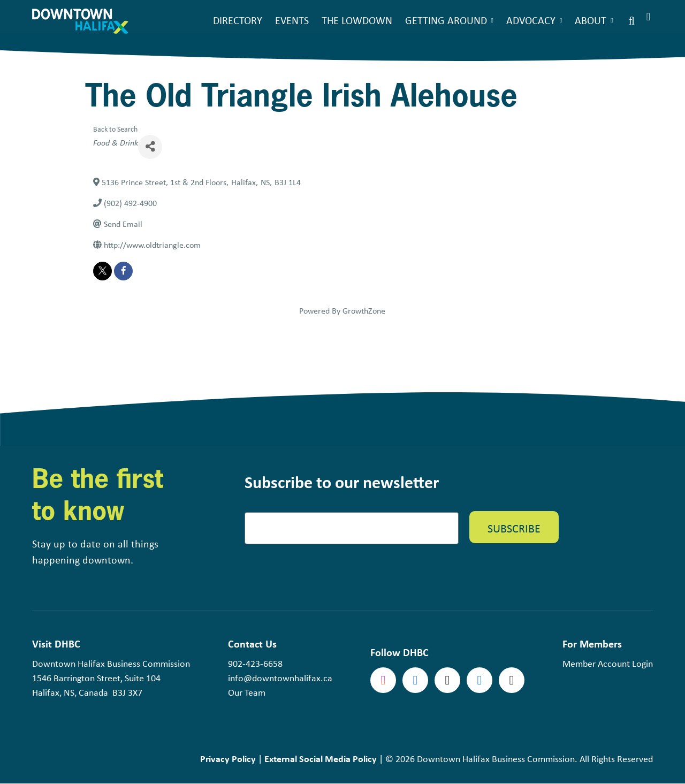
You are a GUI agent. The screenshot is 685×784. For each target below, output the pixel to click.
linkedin (479, 680)
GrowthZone (364, 311)
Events (292, 20)
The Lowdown (357, 20)
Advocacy (531, 20)
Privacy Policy (228, 759)
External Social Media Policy (321, 759)
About (591, 20)
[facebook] (123, 271)
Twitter (447, 680)
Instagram (383, 680)
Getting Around (446, 20)
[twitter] (102, 271)
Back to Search (115, 129)
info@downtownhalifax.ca (280, 678)
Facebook (415, 680)
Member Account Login (608, 664)
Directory (238, 20)
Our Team (247, 692)
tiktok (512, 680)
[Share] (150, 147)
